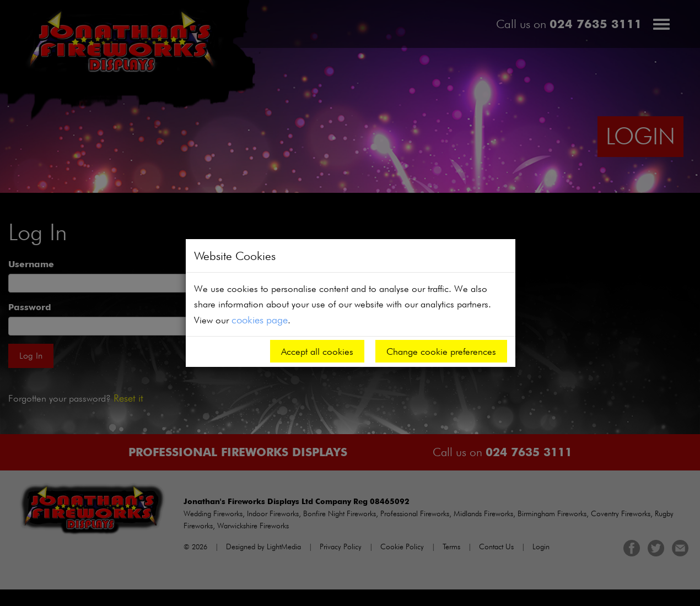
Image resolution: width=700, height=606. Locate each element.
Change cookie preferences (441, 351)
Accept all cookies (317, 351)
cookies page (260, 320)
